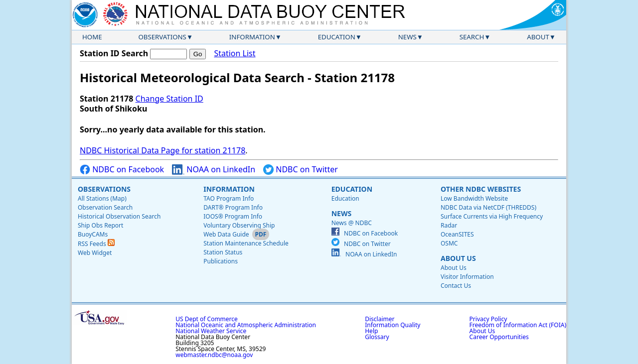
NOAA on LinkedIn (214, 170)
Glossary (377, 337)
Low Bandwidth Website (474, 198)
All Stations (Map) (102, 198)
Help (371, 331)
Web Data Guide (226, 234)
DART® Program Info (233, 207)
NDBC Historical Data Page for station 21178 (162, 150)
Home (92, 37)
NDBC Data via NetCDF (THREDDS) (488, 207)
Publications (221, 261)
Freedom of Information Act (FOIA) (518, 325)
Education (337, 37)
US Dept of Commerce (207, 319)
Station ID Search (114, 53)
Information (252, 37)
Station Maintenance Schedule (246, 243)
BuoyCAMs (93, 234)
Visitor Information (467, 277)
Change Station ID (169, 99)
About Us (458, 258)
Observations (162, 37)
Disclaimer (380, 319)
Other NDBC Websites (481, 189)
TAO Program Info (229, 198)
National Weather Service (211, 331)
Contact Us (456, 286)
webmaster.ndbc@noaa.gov (214, 355)
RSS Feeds (96, 244)
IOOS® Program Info (233, 216)
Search (472, 37)
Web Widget (95, 253)
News (407, 37)
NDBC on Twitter (301, 170)
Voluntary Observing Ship (239, 225)
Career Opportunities (499, 337)
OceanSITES (457, 234)
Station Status (223, 252)
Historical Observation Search (119, 216)
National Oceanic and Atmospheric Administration (246, 325)
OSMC (449, 243)
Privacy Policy (488, 319)
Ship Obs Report (100, 225)
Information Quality (393, 325)
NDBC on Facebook (122, 170)
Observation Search (105, 207)
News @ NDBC (352, 223)
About (538, 37)
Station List (235, 54)
